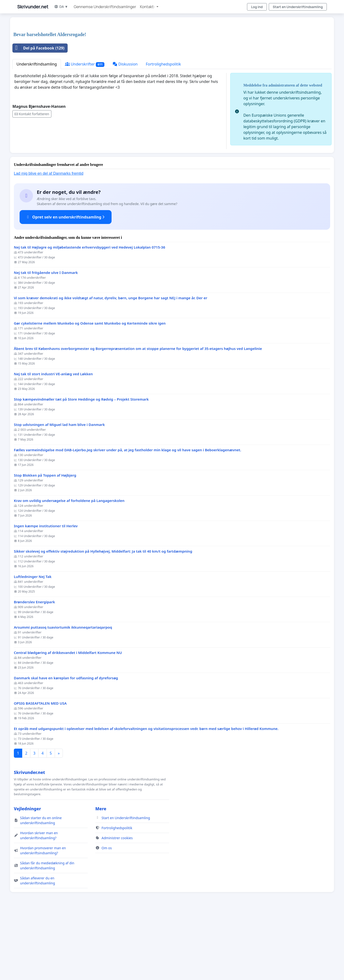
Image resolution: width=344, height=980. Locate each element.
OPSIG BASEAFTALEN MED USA (40, 770)
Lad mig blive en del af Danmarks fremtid (49, 240)
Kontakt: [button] (148, 7)
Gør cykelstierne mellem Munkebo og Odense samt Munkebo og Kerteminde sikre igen (90, 390)
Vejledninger (27, 876)
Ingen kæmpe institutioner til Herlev (46, 593)
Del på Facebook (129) (39, 115)
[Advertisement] (156, 58)
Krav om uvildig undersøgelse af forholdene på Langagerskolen (69, 568)
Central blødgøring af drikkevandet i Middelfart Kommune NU (68, 720)
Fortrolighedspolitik (163, 131)
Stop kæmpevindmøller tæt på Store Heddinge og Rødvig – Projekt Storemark (81, 466)
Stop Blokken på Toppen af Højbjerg (45, 542)
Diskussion (125, 131)
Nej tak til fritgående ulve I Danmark (46, 340)
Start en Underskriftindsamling (298, 7)
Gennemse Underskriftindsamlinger (105, 7)
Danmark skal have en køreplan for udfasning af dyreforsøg (66, 745)
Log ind (257, 7)
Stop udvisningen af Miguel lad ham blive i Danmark (59, 492)
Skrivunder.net (33, 7)
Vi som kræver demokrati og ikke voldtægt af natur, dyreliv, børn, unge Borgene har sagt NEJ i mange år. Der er (111, 365)
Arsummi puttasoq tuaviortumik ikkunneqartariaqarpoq (63, 694)
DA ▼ (61, 7)
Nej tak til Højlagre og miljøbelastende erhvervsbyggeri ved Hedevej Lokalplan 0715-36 (89, 314)
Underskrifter (85, 131)
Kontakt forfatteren (32, 181)
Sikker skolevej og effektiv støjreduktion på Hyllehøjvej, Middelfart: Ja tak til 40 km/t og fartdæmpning (103, 618)
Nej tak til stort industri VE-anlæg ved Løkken (53, 441)
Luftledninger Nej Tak (33, 644)
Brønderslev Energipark (34, 669)
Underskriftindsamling (37, 131)
